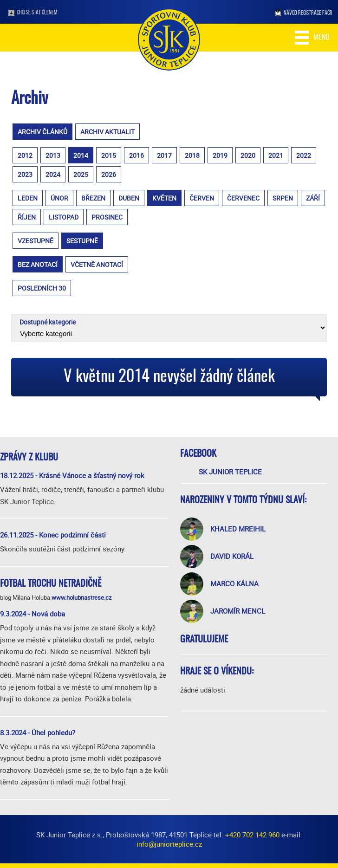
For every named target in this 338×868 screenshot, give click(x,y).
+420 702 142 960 (252, 835)
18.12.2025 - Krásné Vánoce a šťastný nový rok (72, 475)
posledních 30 (42, 288)
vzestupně (36, 241)
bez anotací (38, 264)
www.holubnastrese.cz (81, 597)
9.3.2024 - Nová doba (32, 614)
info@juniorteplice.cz (169, 844)
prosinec (107, 217)
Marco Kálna (234, 583)
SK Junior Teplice (230, 472)
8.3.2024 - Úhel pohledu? (38, 732)
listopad (64, 217)
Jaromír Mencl (238, 611)
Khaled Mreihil (238, 529)
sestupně (82, 241)
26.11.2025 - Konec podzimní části (53, 535)
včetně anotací (97, 264)
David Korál (232, 556)
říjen (27, 217)
